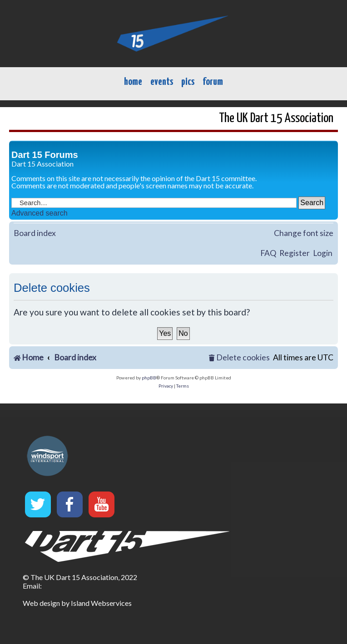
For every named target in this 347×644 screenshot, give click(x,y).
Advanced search (40, 213)
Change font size (304, 233)
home (133, 82)
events (162, 82)
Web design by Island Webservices (77, 603)
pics (188, 82)
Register (295, 253)
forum (213, 82)
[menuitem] (239, 358)
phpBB (149, 378)
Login (323, 253)
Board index (35, 233)
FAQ (268, 253)
